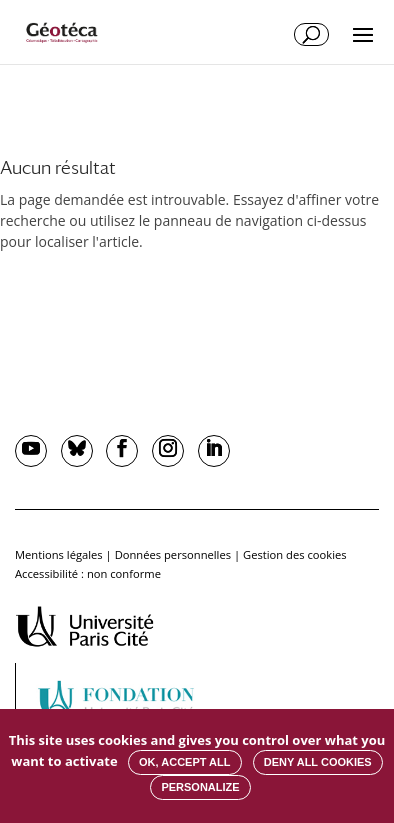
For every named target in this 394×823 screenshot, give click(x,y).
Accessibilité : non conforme (88, 573)
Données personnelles (173, 554)
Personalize (200, 787)
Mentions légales (59, 554)
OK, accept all (184, 762)
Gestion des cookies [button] (295, 554)
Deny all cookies (318, 762)
